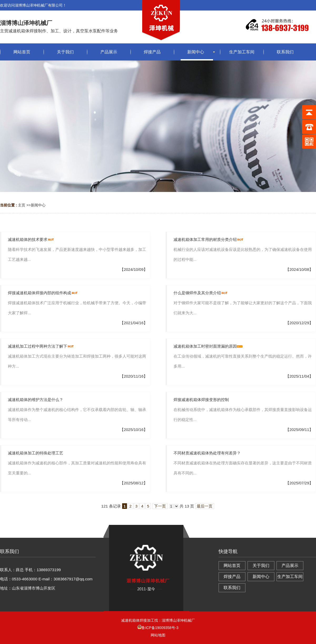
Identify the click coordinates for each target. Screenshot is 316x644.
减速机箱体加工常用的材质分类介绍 (205, 239)
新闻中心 (38, 205)
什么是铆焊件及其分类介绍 (197, 293)
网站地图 (158, 635)
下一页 (160, 506)
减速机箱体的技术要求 (28, 239)
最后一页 (205, 506)
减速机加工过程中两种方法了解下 (38, 346)
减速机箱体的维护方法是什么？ (36, 400)
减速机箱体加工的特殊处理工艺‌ (36, 453)
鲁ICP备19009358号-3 (158, 628)
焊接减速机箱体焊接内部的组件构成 (39, 293)
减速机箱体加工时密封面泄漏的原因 (205, 346)
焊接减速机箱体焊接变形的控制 (201, 400)
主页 (22, 205)
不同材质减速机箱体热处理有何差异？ (207, 453)
